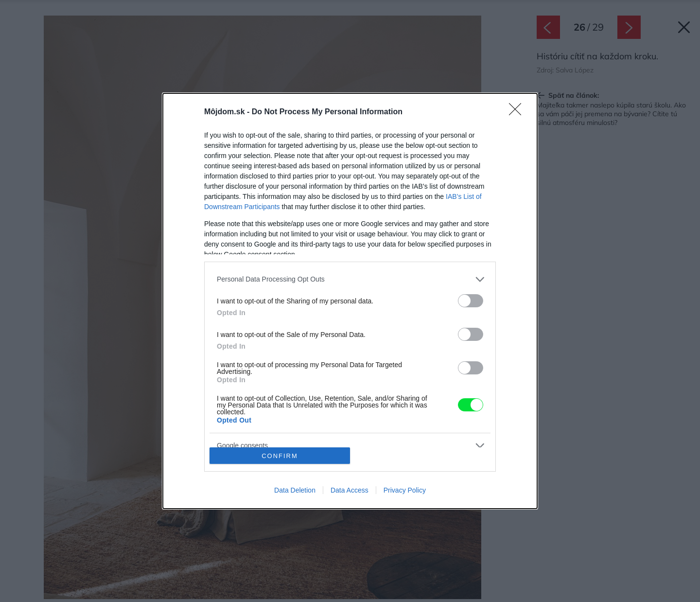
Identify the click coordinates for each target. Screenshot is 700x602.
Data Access (350, 490)
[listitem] (350, 279)
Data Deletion (295, 490)
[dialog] (350, 301)
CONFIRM (280, 456)
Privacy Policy (405, 490)
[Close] (518, 112)
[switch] (471, 301)
